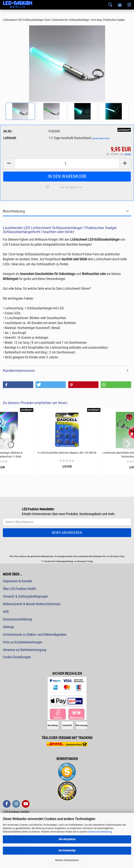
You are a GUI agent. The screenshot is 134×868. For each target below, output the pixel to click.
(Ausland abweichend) (101, 138)
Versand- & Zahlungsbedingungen (25, 596)
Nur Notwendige (67, 850)
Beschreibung (14, 211)
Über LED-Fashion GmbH (19, 589)
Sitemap (8, 627)
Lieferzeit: (10, 138)
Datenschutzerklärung (100, 832)
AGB (6, 612)
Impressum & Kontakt (17, 581)
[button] (18, 385)
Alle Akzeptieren (67, 839)
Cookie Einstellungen (17, 657)
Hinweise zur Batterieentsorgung (25, 650)
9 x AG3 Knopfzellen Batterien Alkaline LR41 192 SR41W (67, 453)
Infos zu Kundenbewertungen (23, 642)
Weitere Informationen (67, 860)
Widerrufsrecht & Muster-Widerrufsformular (32, 604)
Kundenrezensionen (19, 371)
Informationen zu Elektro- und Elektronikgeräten (35, 634)
